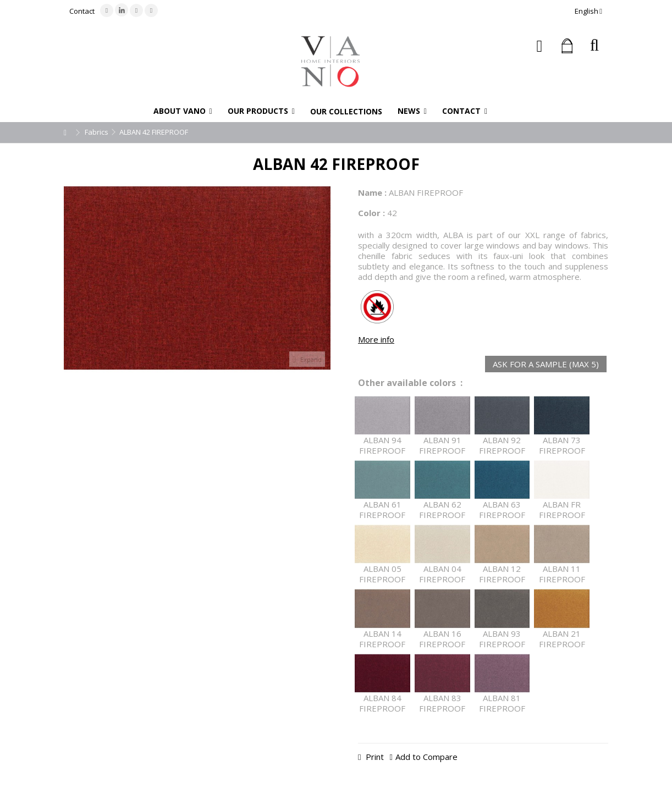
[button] (183, 111)
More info (376, 339)
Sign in (540, 46)
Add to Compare (426, 757)
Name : (372, 192)
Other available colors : (410, 383)
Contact (82, 11)
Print (374, 757)
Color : (371, 213)
